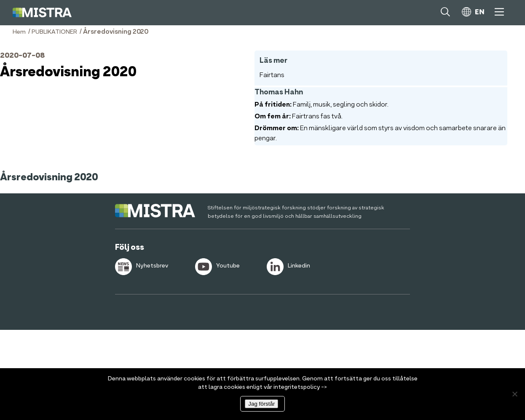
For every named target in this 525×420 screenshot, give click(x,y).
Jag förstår (261, 404)
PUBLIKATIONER (54, 32)
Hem (19, 32)
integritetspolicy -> (300, 387)
